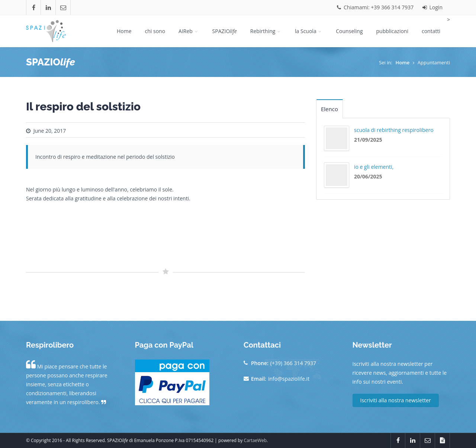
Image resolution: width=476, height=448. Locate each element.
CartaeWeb (255, 440)
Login (432, 7)
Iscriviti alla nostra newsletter (396, 400)
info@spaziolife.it (289, 379)
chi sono (155, 31)
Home (124, 31)
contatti (431, 31)
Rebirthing (266, 31)
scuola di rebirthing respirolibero (394, 130)
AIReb (189, 31)
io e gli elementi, (374, 167)
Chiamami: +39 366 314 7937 (375, 7)
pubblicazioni (392, 31)
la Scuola (309, 31)
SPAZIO (225, 31)
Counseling (349, 31)
